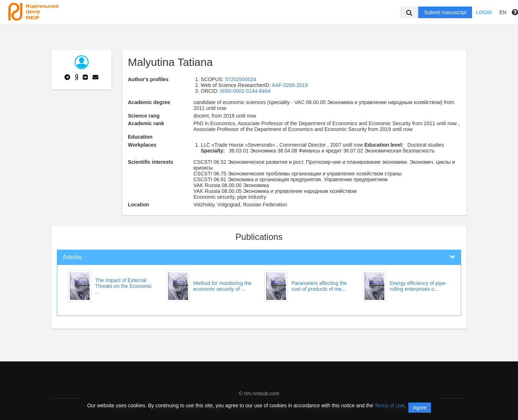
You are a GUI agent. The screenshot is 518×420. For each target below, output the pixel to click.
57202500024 (241, 79)
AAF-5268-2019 (290, 85)
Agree (419, 408)
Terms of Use (389, 405)
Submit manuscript (445, 12)
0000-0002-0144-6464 (245, 91)
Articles (72, 257)
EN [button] (503, 12)
